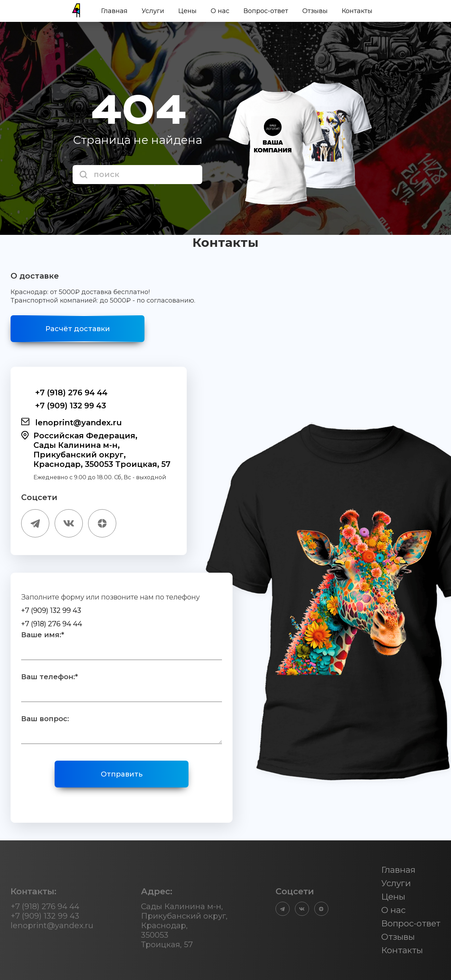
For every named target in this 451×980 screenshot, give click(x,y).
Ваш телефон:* (50, 677)
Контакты (357, 11)
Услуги (153, 11)
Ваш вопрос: (45, 719)
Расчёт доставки (78, 329)
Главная (114, 11)
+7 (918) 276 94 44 (64, 393)
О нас (220, 11)
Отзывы (315, 11)
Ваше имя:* (43, 635)
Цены (187, 11)
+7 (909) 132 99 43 (64, 406)
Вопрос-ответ (266, 11)
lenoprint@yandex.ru (72, 422)
